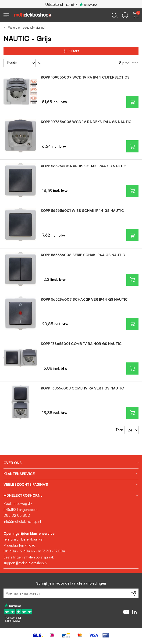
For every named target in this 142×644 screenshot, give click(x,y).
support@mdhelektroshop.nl (25, 563)
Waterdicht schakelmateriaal (27, 28)
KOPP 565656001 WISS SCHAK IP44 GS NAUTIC (82, 211)
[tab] (71, 463)
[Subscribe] (134, 593)
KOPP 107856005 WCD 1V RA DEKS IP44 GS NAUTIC (86, 122)
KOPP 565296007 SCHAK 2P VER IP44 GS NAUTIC (84, 299)
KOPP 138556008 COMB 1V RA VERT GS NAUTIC (82, 388)
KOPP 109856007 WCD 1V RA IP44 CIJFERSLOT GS (85, 77)
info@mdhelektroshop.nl (22, 522)
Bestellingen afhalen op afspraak (29, 557)
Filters (71, 51)
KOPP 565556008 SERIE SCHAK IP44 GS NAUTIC (83, 255)
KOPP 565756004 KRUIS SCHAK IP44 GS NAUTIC (84, 166)
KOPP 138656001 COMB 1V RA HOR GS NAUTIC (81, 344)
